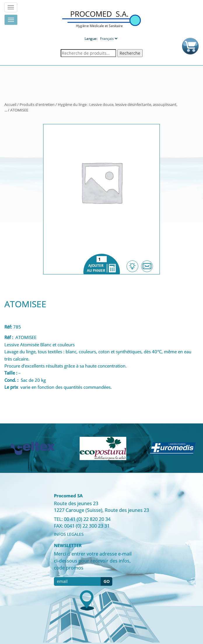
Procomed (101, 19)
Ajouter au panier (102, 264)
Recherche (130, 53)
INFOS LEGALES (69, 534)
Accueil (10, 104)
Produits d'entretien (37, 104)
